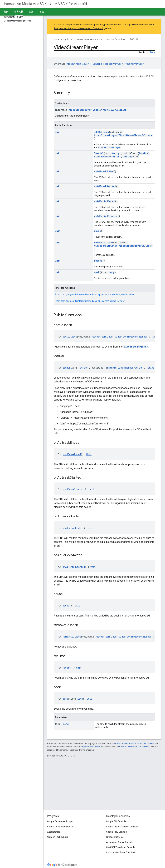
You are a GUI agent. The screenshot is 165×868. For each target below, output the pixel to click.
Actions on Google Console (120, 842)
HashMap (105, 157)
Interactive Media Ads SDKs (26, 4)
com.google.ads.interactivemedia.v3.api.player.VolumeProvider (93, 301)
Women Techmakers (58, 837)
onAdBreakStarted (105, 186)
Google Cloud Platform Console (122, 827)
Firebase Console (115, 837)
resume (98, 261)
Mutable (144, 153)
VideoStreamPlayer (78, 64)
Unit (58, 132)
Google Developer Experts (60, 827)
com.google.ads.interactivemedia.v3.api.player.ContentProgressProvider (97, 295)
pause (97, 231)
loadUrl (99, 153)
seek (97, 272)
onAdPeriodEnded (105, 201)
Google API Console (116, 821)
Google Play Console (116, 832)
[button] (21, 17)
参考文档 (134, 39)
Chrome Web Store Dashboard (122, 852)
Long (112, 272)
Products (68, 39)
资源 (31, 12)
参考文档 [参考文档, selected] (19, 12)
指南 (6, 12)
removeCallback (104, 243)
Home (56, 39)
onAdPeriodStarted (106, 216)
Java (152, 52)
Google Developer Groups (60, 821)
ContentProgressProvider (108, 64)
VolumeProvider (135, 64)
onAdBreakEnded (104, 171)
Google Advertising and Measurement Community (79, 28)
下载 (42, 12)
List (97, 157)
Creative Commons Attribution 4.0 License (135, 743)
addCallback (102, 132)
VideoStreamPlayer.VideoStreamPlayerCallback (97, 110)
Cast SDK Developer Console (121, 847)
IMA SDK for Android (70, 4)
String (115, 153)
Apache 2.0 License (91, 747)
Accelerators (54, 832)
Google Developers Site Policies (134, 747)
